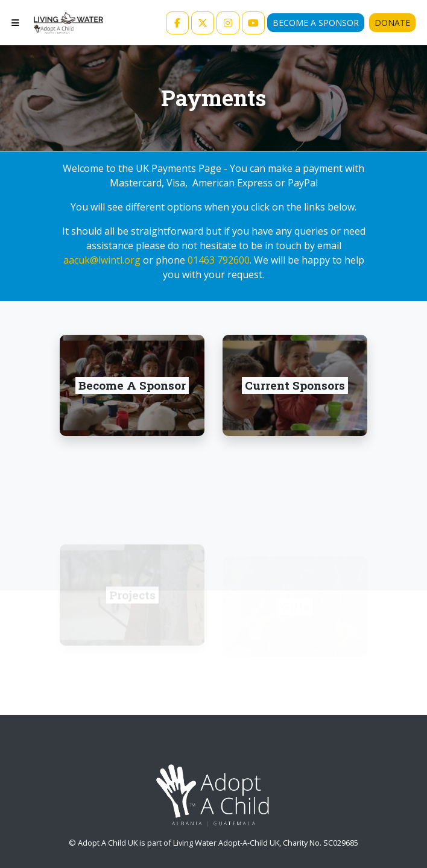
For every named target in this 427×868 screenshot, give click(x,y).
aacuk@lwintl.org (102, 260)
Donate (392, 23)
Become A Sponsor (316, 23)
